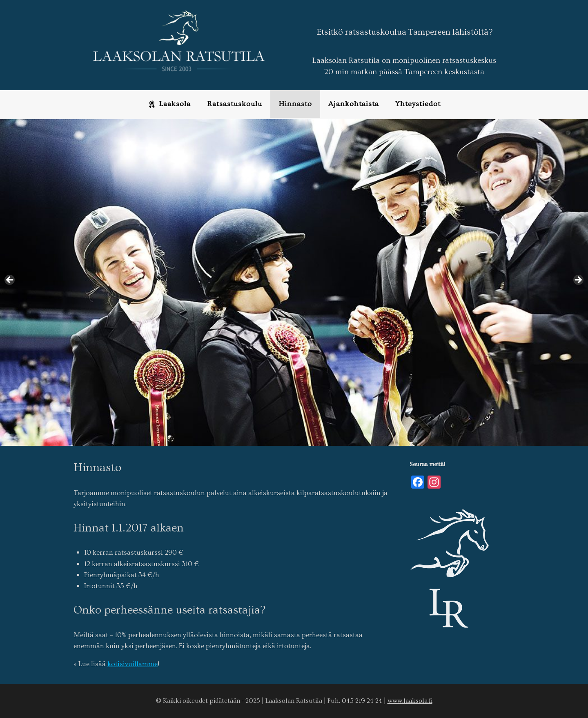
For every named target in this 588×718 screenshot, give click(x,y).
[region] (294, 282)
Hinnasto (295, 104)
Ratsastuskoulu (235, 104)
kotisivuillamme (133, 664)
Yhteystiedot (418, 104)
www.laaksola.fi (410, 701)
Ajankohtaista (354, 104)
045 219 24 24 (362, 701)
